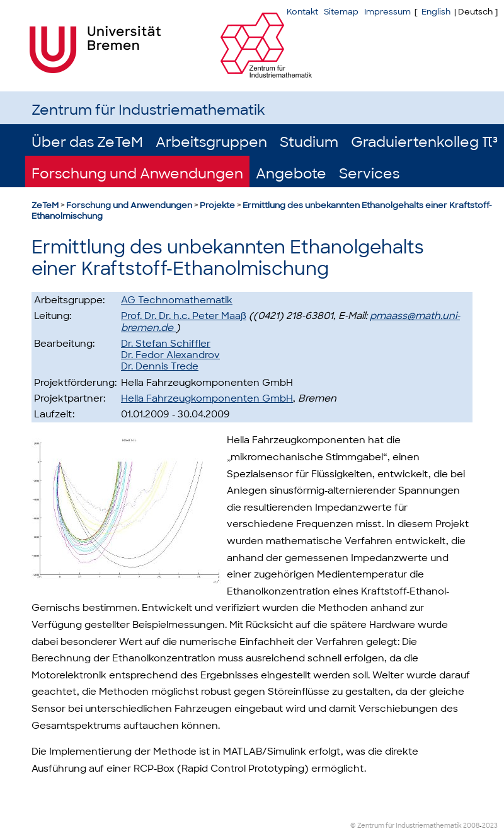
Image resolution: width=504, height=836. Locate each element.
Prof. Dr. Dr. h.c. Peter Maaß (184, 316)
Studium (309, 142)
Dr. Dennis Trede (160, 366)
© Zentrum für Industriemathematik (406, 826)
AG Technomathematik (177, 300)
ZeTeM (45, 205)
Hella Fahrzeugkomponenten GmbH (207, 398)
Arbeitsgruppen (211, 142)
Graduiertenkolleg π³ (424, 142)
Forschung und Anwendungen (137, 174)
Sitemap (341, 12)
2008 (471, 826)
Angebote (291, 174)
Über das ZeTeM (87, 142)
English (436, 12)
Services (369, 174)
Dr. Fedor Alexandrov (170, 355)
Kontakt (302, 12)
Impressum (387, 12)
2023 (490, 826)
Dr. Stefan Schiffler (166, 344)
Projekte (217, 205)
